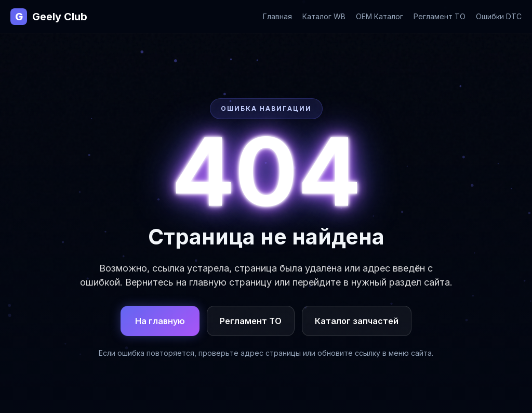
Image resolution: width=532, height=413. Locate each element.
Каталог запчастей (357, 321)
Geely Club (49, 17)
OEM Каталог (380, 16)
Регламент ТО (440, 16)
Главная (277, 16)
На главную (160, 321)
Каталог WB (324, 16)
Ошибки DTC (499, 16)
